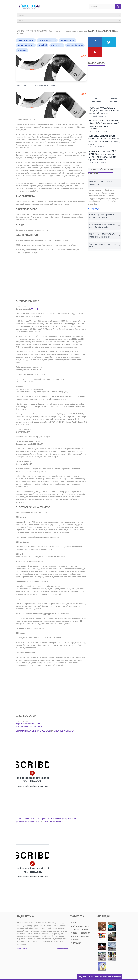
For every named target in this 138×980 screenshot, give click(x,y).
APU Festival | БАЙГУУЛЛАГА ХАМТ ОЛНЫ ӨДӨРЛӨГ (105, 236)
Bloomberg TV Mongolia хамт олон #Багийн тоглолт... (105, 216)
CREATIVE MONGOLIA (64, 731)
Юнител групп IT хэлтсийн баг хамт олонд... (105, 183)
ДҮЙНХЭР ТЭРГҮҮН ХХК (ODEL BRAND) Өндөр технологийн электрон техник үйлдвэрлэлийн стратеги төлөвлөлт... (103, 155)
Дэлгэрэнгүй (22, 949)
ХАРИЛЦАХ (76, 943)
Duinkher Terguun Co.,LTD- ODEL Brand (33, 731)
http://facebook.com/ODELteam (29, 726)
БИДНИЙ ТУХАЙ (26, 916)
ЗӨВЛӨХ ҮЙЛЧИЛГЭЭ (80, 926)
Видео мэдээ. (97, 63)
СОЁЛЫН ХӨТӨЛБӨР (80, 933)
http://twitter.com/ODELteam (28, 724)
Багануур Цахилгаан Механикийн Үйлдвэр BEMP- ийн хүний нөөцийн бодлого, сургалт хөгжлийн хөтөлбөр (104, 125)
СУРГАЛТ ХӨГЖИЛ (79, 930)
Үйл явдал (103, 916)
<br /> (32, 774)
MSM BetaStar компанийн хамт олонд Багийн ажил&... (105, 226)
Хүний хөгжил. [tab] (114, 100)
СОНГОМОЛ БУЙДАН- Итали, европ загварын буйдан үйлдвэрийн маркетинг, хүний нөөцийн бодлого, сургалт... (104, 140)
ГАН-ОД (34, 309)
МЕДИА (75, 940)
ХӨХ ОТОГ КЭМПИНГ (80, 936)
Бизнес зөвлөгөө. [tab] (96, 100)
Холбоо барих (62, 949)
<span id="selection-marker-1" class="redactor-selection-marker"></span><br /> (32, 865)
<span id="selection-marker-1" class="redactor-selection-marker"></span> (32, 278)
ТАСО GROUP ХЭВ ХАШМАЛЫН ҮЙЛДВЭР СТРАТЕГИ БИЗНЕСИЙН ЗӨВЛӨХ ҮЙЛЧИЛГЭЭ (104, 111)
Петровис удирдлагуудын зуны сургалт (105, 245)
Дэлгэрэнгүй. (94, 208)
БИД (73, 923)
